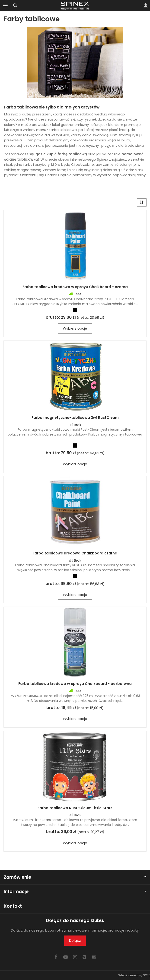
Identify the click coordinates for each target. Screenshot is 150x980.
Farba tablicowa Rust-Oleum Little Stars (75, 808)
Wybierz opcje (75, 328)
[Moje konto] (146, 6)
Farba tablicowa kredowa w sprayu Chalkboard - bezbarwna (75, 684)
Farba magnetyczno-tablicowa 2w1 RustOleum (75, 418)
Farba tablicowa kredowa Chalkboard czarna (75, 553)
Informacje (75, 892)
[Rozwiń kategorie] (5, 6)
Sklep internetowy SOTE (134, 975)
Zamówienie (75, 877)
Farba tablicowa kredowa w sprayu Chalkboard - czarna (75, 287)
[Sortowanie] (142, 202)
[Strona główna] (75, 6)
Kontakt (13, 906)
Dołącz (75, 940)
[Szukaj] (15, 6)
